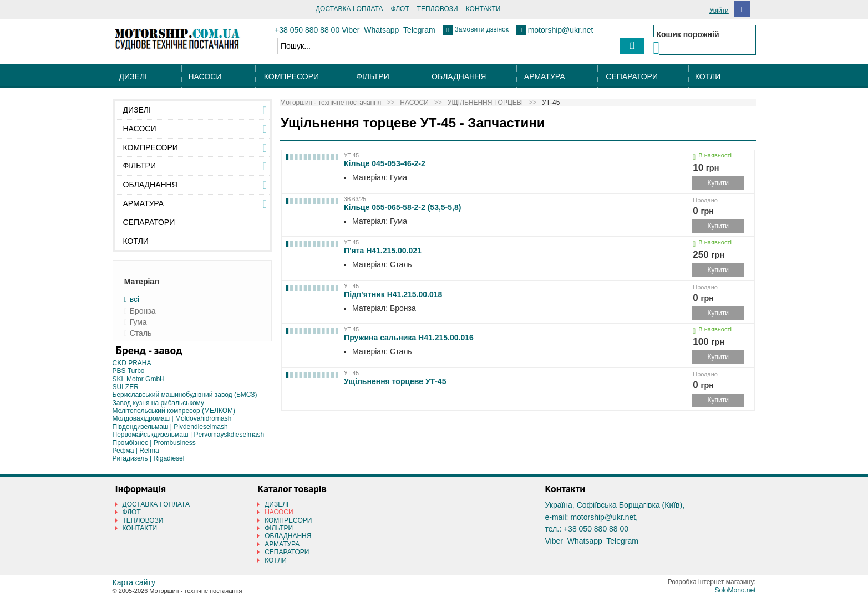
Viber (351, 30)
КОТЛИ (708, 76)
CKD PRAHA (132, 363)
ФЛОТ (400, 9)
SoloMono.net (735, 590)
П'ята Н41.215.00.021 (383, 251)
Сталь (141, 333)
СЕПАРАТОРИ (632, 76)
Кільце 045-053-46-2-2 (385, 163)
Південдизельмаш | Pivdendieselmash (170, 427)
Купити (718, 183)
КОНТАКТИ (483, 9)
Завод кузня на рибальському (159, 403)
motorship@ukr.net (561, 30)
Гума (138, 322)
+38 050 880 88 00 (307, 30)
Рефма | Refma (136, 451)
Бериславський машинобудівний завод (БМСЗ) (185, 395)
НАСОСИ (205, 76)
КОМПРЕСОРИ (291, 76)
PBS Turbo (129, 371)
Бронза (143, 311)
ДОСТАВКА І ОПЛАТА (349, 9)
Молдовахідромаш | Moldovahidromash (172, 418)
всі (134, 300)
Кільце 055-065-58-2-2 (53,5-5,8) (402, 207)
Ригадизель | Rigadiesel (149, 458)
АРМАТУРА (545, 76)
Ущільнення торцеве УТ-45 (395, 381)
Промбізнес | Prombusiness (154, 443)
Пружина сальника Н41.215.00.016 (409, 338)
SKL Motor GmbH (139, 379)
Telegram (419, 30)
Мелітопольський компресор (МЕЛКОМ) (174, 411)
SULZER (126, 387)
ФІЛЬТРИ (372, 76)
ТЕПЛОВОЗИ (438, 9)
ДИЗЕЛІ (133, 76)
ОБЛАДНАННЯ (459, 76)
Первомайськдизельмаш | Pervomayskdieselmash (189, 435)
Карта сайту (134, 582)
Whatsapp (381, 30)
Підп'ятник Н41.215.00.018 (393, 294)
